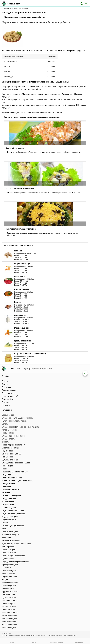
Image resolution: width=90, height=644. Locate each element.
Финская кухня (8, 589)
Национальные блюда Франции (15, 472)
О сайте (5, 381)
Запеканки (6, 487)
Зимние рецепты (9, 508)
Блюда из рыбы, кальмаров (13, 436)
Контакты (6, 405)
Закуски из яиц (8, 505)
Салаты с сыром (9, 550)
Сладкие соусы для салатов (13, 556)
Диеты (5, 529)
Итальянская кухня (10, 532)
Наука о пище (8, 451)
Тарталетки (7, 538)
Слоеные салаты (9, 553)
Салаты (5, 424)
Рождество (7, 475)
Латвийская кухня (9, 619)
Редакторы (7, 387)
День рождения (8, 574)
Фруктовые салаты (10, 592)
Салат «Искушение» (15, 148)
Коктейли (6, 493)
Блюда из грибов (9, 499)
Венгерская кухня (9, 607)
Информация (7, 466)
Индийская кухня (9, 520)
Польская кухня (8, 604)
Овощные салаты (9, 484)
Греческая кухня (9, 610)
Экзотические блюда (11, 448)
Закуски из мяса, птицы (12, 454)
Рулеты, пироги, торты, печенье (15, 421)
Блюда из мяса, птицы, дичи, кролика (17, 418)
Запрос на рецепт (9, 393)
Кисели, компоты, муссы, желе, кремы (18, 481)
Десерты (6, 442)
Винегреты (6, 568)
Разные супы (7, 457)
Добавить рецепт (9, 390)
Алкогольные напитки (11, 541)
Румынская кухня (9, 598)
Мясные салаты (9, 502)
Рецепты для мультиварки (13, 526)
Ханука (5, 580)
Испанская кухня (9, 571)
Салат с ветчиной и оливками (20, 188)
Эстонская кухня (9, 622)
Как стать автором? (10, 396)
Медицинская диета (10, 517)
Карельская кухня (9, 625)
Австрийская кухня (10, 583)
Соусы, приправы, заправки (13, 514)
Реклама (6, 402)
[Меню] (86, 4)
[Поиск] (81, 4)
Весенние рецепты (10, 586)
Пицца (5, 469)
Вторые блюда (8, 415)
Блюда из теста (8, 439)
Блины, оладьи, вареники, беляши (16, 463)
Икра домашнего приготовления (15, 562)
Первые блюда (8, 433)
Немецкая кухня (9, 595)
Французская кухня (10, 565)
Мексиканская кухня (10, 535)
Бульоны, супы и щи (10, 460)
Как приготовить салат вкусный (21, 229)
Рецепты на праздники (11, 496)
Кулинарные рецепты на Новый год (17, 544)
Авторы (5, 384)
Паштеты (6, 523)
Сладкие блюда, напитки (12, 478)
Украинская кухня (9, 616)
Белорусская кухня (10, 613)
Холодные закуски (10, 430)
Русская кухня (8, 559)
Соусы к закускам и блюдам (14, 511)
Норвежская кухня (10, 577)
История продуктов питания (13, 445)
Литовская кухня (9, 628)
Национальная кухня (10, 490)
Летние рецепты (9, 547)
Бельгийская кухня (10, 601)
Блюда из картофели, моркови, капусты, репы (21, 427)
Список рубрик (8, 399)
